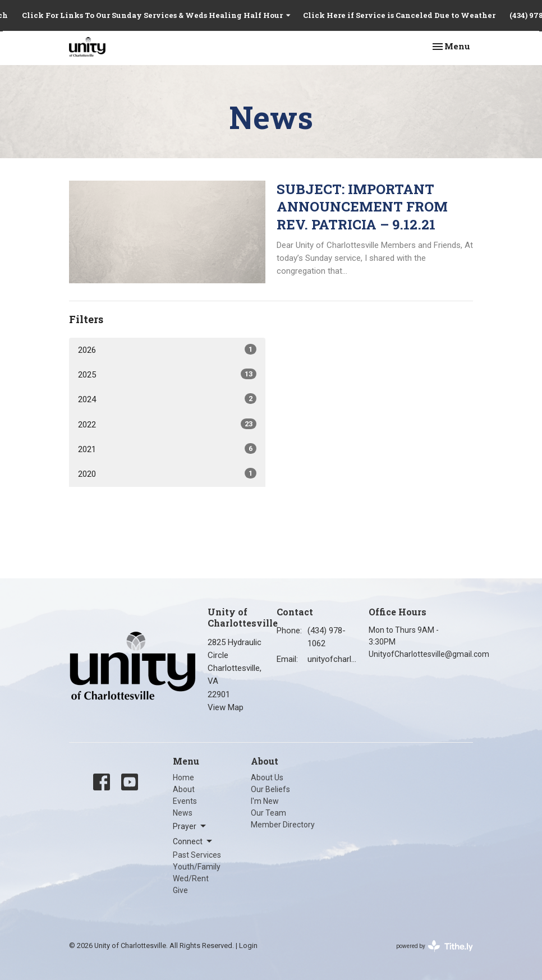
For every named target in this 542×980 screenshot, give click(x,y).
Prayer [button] (190, 826)
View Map (226, 707)
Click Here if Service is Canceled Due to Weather (399, 15)
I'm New (265, 801)
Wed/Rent (191, 878)
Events (185, 801)
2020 (167, 473)
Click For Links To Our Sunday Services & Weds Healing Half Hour (157, 15)
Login (248, 946)
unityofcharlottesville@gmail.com (332, 659)
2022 (167, 424)
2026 (167, 349)
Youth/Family (197, 867)
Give (180, 890)
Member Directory (283, 825)
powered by (435, 946)
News (183, 813)
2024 (167, 399)
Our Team (268, 813)
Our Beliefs (270, 789)
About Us (267, 777)
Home (183, 777)
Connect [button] (193, 841)
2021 (167, 449)
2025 (167, 374)
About (184, 789)
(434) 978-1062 (327, 637)
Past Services (197, 855)
